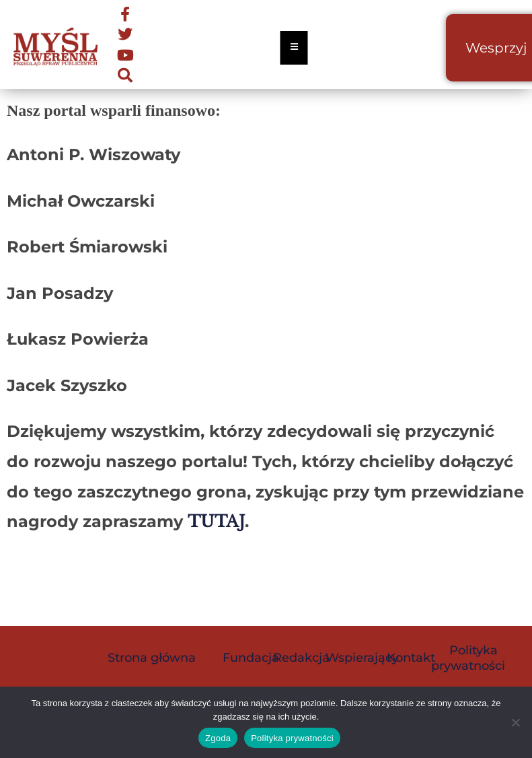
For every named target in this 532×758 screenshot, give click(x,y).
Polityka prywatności (468, 658)
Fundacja (251, 658)
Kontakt (411, 658)
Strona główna (152, 658)
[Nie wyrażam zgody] (515, 722)
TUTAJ (216, 521)
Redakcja (301, 658)
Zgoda (218, 738)
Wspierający (362, 658)
